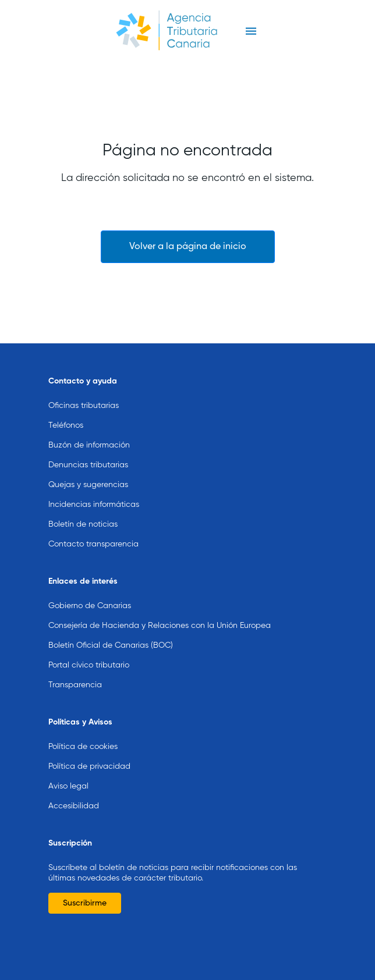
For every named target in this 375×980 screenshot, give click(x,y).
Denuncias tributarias (88, 448)
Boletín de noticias (83, 507)
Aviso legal (68, 769)
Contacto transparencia (93, 527)
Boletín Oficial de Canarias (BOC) (111, 628)
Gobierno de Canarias (90, 588)
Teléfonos (66, 408)
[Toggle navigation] (251, 31)
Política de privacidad (89, 749)
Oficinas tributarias (84, 388)
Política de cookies (83, 729)
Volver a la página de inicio (188, 247)
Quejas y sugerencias (88, 467)
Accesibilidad (74, 789)
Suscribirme (85, 886)
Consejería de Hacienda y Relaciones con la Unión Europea (160, 608)
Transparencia (75, 667)
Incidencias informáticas (94, 487)
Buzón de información (89, 428)
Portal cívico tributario (89, 648)
